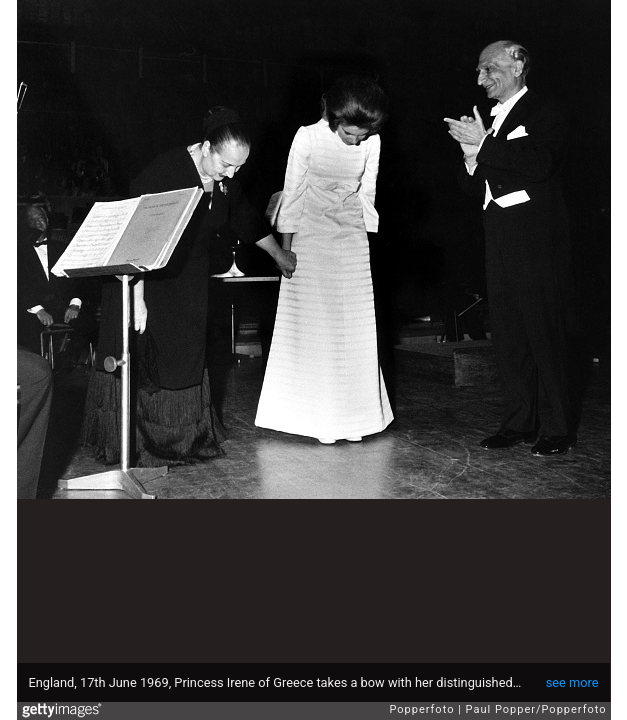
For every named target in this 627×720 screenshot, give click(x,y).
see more (572, 682)
